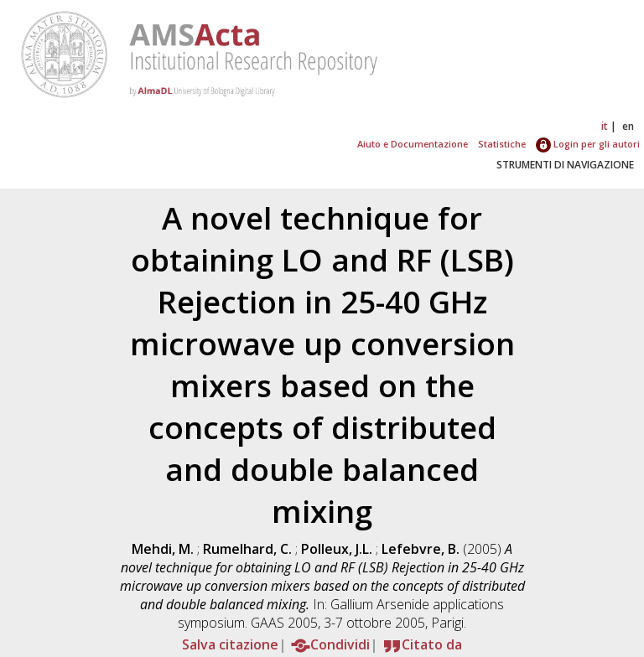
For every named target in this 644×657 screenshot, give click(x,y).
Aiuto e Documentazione (413, 144)
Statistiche (502, 144)
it (605, 126)
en (628, 126)
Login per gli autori (588, 144)
